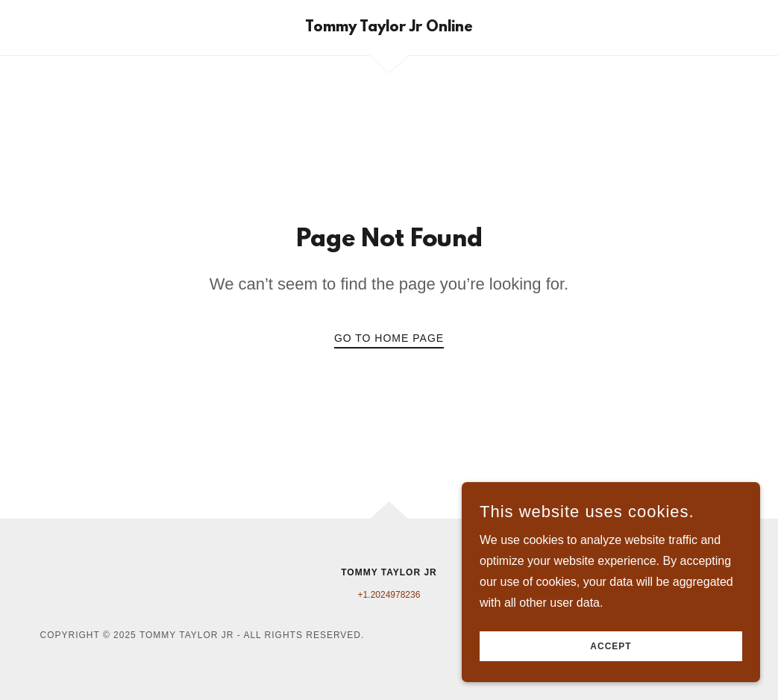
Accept (611, 646)
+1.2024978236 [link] (389, 595)
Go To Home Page (389, 338)
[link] (389, 27)
